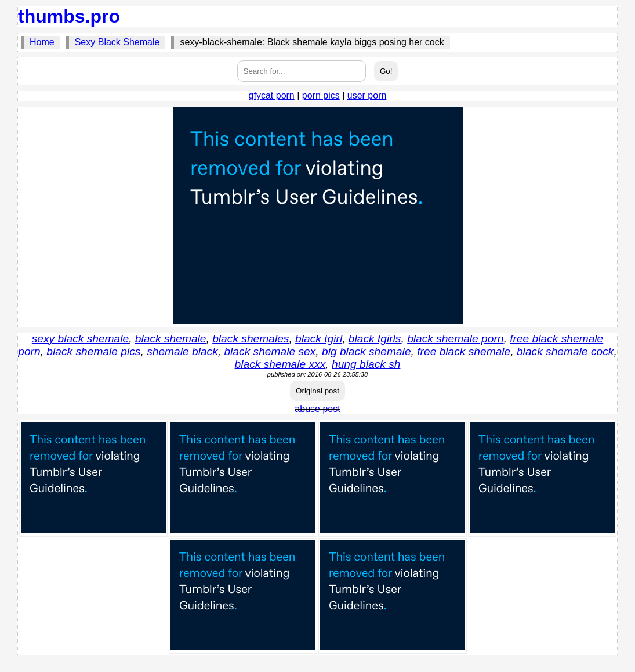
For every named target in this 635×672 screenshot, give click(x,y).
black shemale (171, 339)
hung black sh (366, 364)
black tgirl (319, 339)
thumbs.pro (69, 16)
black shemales (251, 339)
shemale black (182, 351)
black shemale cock (565, 351)
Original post (317, 391)
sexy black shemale (80, 339)
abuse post (317, 409)
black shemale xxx (280, 364)
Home (42, 42)
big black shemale (367, 351)
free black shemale (464, 351)
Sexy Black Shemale (117, 42)
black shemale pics (93, 351)
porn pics (321, 95)
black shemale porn (455, 339)
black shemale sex (270, 351)
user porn (367, 95)
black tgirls (375, 339)
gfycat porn (272, 95)
